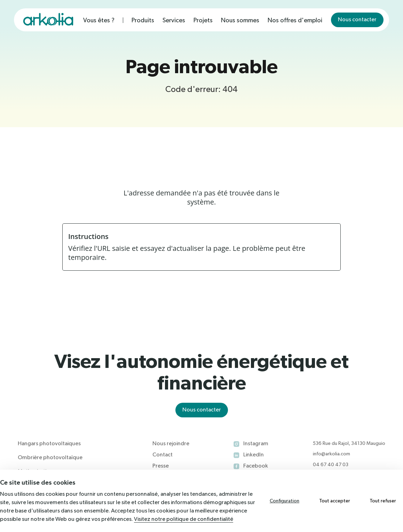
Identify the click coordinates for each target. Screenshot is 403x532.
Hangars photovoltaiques (49, 444)
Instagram (256, 444)
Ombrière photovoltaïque (50, 458)
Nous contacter (357, 20)
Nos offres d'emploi (295, 21)
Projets (203, 21)
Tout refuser (383, 501)
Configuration (285, 501)
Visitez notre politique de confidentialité (184, 519)
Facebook (256, 466)
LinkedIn (254, 455)
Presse (161, 466)
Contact (163, 455)
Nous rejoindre (171, 444)
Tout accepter (335, 501)
